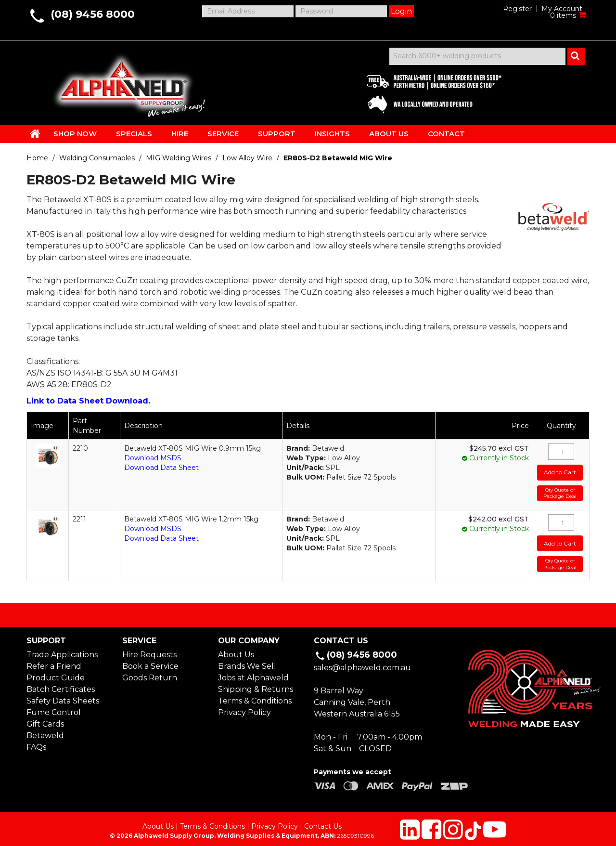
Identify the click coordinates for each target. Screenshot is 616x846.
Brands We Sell (247, 661)
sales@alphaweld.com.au (362, 663)
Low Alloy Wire (247, 158)
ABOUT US (389, 134)
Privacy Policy (244, 708)
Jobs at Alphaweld (253, 673)
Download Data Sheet (161, 468)
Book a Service (150, 661)
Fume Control (54, 708)
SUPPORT (277, 134)
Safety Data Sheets (63, 696)
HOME (35, 133)
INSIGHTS (332, 134)
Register (517, 9)
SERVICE (223, 134)
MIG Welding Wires (179, 158)
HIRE (180, 134)
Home (37, 158)
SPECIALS (134, 134)
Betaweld (45, 731)
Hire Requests (149, 650)
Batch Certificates (61, 684)
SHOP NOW (75, 134)
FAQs (36, 742)
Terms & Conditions (255, 696)
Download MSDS (153, 458)
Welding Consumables (97, 158)
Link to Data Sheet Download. (88, 401)
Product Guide (56, 673)
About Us (236, 650)
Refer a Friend (54, 661)
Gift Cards (45, 719)
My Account (562, 9)
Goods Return (150, 673)
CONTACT (446, 134)
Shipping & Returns (256, 684)
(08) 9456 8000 (93, 14)
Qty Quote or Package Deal (559, 491)
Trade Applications (62, 650)
